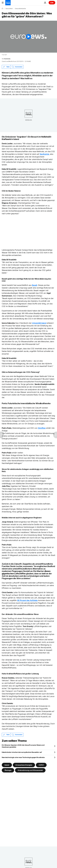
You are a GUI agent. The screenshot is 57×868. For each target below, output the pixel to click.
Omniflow (42, 428)
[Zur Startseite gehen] (8, 3)
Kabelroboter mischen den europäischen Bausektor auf (22, 752)
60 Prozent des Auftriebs (27, 600)
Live (52, 3)
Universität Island (39, 323)
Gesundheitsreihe (20, 9)
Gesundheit (9, 9)
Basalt (35, 285)
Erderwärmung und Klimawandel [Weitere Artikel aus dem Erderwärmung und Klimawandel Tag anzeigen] (30, 770)
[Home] (2, 8)
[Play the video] (28, 37)
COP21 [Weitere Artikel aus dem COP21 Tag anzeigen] (41, 765)
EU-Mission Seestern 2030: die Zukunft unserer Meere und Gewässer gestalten (23, 746)
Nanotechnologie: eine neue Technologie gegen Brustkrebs (23, 757)
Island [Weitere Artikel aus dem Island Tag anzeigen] (7, 765)
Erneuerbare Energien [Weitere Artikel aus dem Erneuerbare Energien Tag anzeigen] (24, 765)
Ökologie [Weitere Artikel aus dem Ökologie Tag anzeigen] (8, 770)
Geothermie (44, 154)
